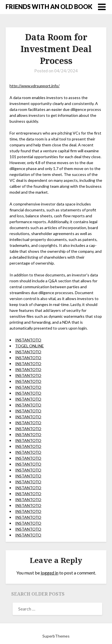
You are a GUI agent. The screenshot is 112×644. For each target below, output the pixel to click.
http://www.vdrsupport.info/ (35, 86)
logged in (50, 573)
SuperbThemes (56, 636)
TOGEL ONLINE (29, 346)
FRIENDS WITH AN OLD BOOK (49, 7)
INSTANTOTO (28, 340)
